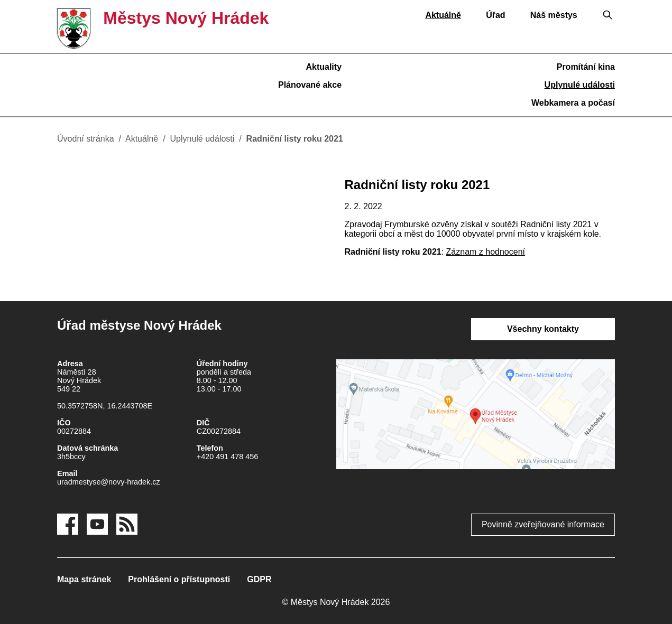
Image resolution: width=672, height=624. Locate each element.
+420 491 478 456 (227, 457)
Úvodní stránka (86, 139)
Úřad (495, 15)
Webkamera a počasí (573, 103)
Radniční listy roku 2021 (295, 139)
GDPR (259, 579)
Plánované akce (310, 85)
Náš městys (554, 15)
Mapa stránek (84, 579)
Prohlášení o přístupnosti (179, 579)
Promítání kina (586, 67)
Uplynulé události (580, 85)
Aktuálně (443, 15)
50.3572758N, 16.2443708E (105, 406)
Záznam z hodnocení (486, 252)
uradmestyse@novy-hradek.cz (109, 482)
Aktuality (324, 67)
